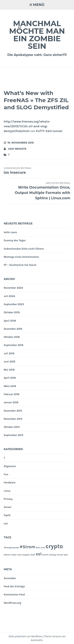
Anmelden (10, 578)
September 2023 (14, 304)
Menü (39, 5)
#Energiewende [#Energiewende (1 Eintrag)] (11, 548)
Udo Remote (17, 149)
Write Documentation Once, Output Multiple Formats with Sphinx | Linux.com (37, 191)
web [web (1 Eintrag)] (66, 555)
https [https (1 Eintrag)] (14, 555)
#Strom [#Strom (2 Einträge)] (28, 547)
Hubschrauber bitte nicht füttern (24, 249)
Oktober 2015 (12, 427)
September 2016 (14, 345)
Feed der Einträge (14, 586)
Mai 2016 (9, 370)
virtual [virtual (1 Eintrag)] (60, 555)
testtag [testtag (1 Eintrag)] (52, 555)
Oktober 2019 (12, 312)
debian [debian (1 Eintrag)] (7, 555)
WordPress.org (12, 603)
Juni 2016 (9, 362)
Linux (7, 491)
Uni (6, 524)
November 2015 (13, 419)
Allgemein (10, 466)
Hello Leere (10, 232)
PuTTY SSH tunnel (49, 131)
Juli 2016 (9, 353)
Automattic (37, 640)
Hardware (10, 483)
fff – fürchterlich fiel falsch (20, 265)
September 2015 (14, 435)
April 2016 (10, 378)
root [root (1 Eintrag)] (19, 555)
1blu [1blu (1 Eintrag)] (38, 548)
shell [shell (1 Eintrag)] (33, 555)
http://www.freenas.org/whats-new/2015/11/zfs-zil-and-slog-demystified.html (27, 126)
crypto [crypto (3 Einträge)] (54, 546)
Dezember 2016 (13, 329)
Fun (6, 474)
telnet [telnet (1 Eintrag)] (45, 555)
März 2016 (10, 386)
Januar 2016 (11, 402)
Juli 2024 (9, 296)
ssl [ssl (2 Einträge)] (39, 554)
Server (8, 507)
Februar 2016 (12, 394)
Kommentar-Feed (14, 595)
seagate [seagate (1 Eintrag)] (26, 555)
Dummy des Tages (15, 240)
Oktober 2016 (12, 337)
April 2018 (10, 321)
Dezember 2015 (13, 411)
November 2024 (13, 288)
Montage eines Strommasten (21, 257)
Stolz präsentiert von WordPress (25, 636)
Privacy (8, 499)
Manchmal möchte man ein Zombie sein (37, 35)
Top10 (7, 515)
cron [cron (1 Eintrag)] (43, 548)
